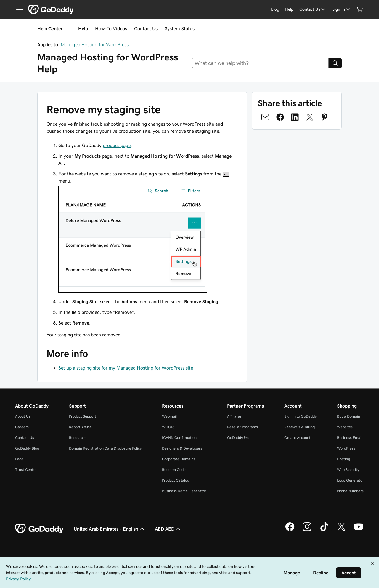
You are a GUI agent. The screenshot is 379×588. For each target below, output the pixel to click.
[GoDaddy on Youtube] (359, 530)
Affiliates (234, 416)
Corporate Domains (179, 459)
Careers (22, 427)
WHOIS (168, 427)
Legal (20, 459)
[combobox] (260, 63)
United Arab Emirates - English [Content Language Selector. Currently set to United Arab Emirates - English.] (110, 529)
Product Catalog (176, 480)
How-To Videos (111, 28)
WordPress (346, 448)
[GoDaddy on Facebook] (290, 530)
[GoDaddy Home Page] (40, 529)
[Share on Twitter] (310, 117)
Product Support (83, 416)
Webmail (169, 416)
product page (117, 145)
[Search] (335, 63)
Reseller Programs (243, 427)
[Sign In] (342, 9)
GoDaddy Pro (238, 438)
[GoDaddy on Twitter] (341, 530)
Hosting (343, 459)
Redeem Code (174, 470)
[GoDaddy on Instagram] (307, 530)
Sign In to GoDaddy (300, 416)
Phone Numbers (350, 491)
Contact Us (146, 28)
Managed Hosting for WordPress (95, 44)
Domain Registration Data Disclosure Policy (105, 448)
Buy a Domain (349, 416)
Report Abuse (80, 427)
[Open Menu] (17, 9)
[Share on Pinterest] (325, 117)
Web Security (348, 470)
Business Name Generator (184, 491)
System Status (180, 28)
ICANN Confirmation (179, 438)
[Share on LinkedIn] (295, 117)
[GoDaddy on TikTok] (324, 530)
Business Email (350, 438)
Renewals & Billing (299, 427)
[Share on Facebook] (280, 117)
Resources (78, 438)
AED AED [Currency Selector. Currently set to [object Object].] (168, 529)
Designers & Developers (182, 448)
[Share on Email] (265, 117)
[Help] (289, 9)
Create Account (297, 438)
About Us (23, 416)
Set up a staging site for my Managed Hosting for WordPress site (126, 368)
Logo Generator (350, 480)
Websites (345, 427)
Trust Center (26, 470)
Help (83, 28)
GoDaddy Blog (27, 448)
